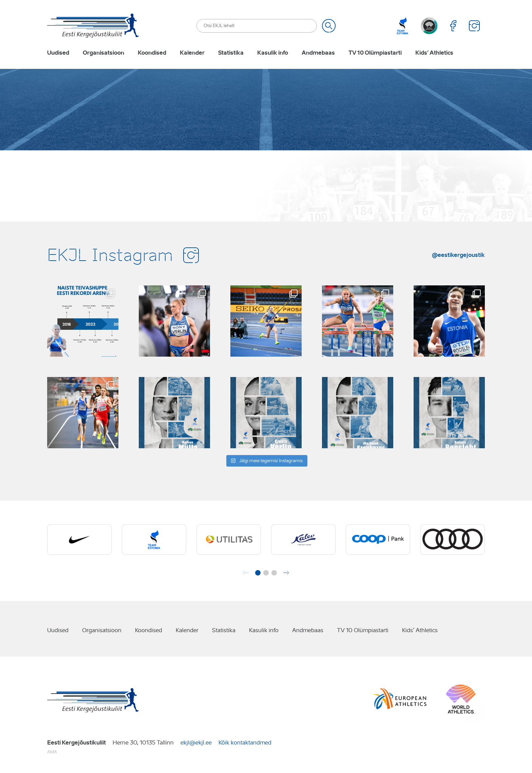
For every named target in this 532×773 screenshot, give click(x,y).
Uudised (58, 53)
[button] (258, 573)
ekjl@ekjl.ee (196, 743)
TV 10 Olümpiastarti (375, 53)
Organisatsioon (103, 53)
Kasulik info (273, 53)
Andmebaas (318, 53)
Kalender (192, 53)
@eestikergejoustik (458, 255)
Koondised (152, 53)
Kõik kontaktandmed (245, 743)
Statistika (231, 53)
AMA (52, 752)
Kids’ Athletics (434, 53)
